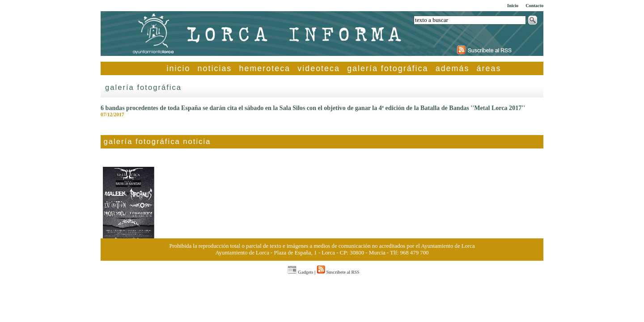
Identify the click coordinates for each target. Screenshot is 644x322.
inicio (179, 68)
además (453, 68)
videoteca (319, 68)
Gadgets (300, 272)
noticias (215, 68)
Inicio (513, 6)
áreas (489, 68)
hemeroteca (265, 68)
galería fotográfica (388, 68)
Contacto (534, 6)
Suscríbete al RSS (338, 272)
